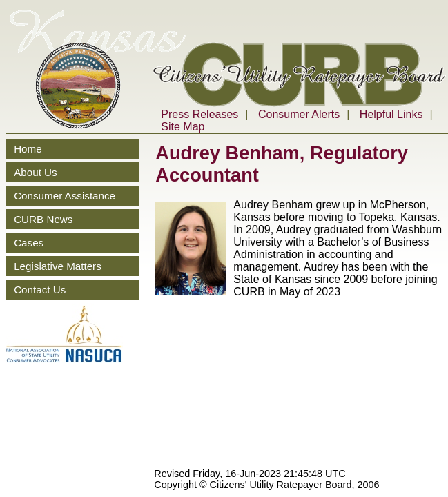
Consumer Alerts (299, 114)
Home (28, 149)
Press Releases (199, 114)
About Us (35, 172)
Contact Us (40, 290)
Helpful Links (391, 114)
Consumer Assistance (65, 196)
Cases (29, 243)
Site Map (183, 127)
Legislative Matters (58, 266)
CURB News (43, 219)
